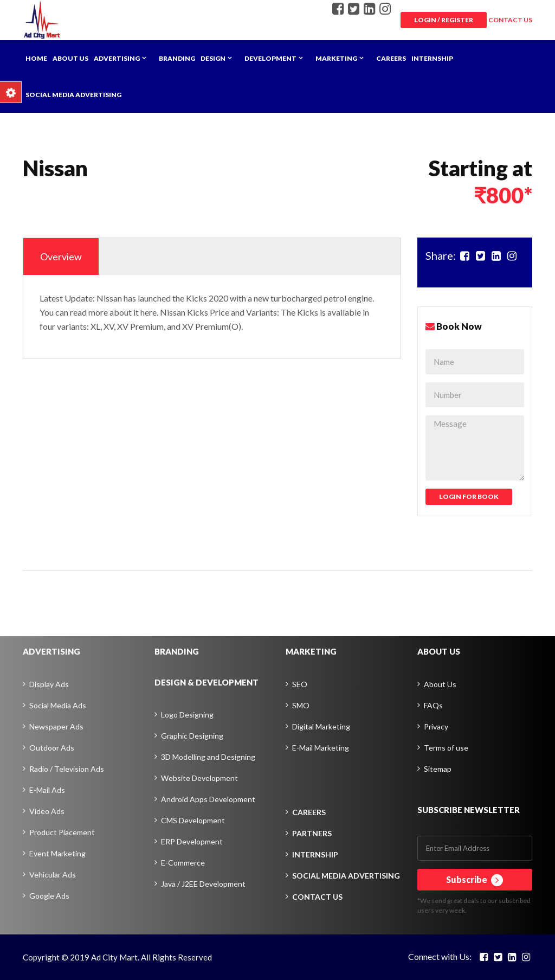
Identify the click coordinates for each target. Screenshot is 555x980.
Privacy (436, 726)
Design (213, 58)
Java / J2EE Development (203, 884)
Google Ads (49, 896)
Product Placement (62, 832)
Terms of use (446, 748)
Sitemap (438, 769)
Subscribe (475, 880)
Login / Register (444, 20)
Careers (391, 58)
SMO (301, 705)
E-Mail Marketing (321, 748)
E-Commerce (183, 863)
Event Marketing (57, 853)
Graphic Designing (192, 736)
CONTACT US (510, 20)
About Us (70, 58)
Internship (432, 58)
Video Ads (47, 811)
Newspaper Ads (56, 726)
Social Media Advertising (73, 95)
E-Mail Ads (47, 790)
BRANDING (177, 651)
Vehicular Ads (53, 875)
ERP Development (192, 841)
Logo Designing (187, 715)
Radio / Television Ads (67, 769)
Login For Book (469, 497)
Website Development (199, 778)
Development (270, 58)
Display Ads (49, 684)
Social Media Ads (58, 705)
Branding (177, 58)
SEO (300, 684)
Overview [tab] (61, 257)
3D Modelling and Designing (208, 757)
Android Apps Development (208, 799)
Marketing (336, 58)
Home (36, 58)
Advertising (117, 58)
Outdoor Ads (52, 748)
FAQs (433, 705)
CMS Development (193, 820)
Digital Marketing (321, 726)
